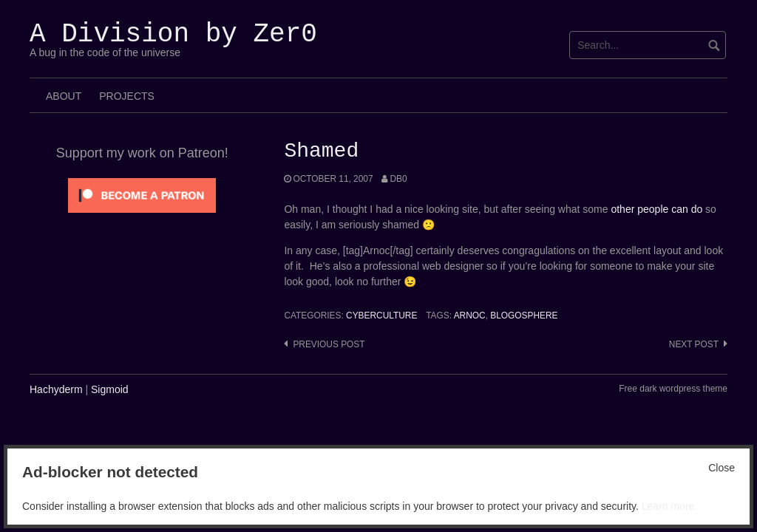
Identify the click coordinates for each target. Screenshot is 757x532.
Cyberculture (381, 316)
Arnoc (470, 316)
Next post (694, 344)
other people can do (656, 209)
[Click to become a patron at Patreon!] (142, 194)
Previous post (329, 344)
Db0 (398, 179)
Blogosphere (524, 316)
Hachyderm (56, 389)
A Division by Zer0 (173, 34)
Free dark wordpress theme (673, 389)
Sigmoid (110, 389)
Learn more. (669, 506)
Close (722, 468)
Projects (127, 96)
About (64, 96)
